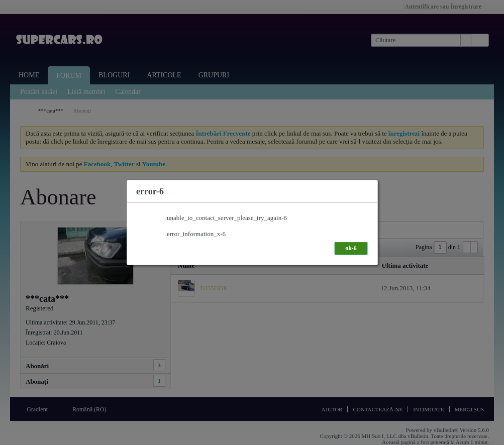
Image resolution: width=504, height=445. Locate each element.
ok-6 (351, 248)
